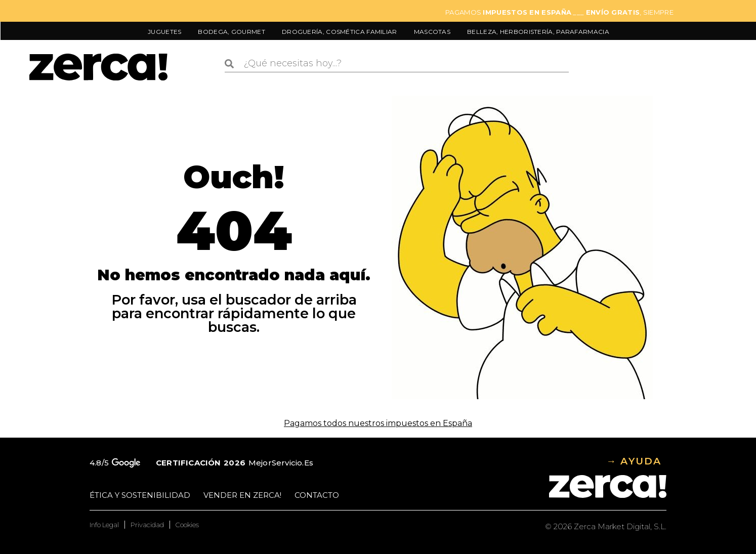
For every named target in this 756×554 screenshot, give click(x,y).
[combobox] (396, 64)
